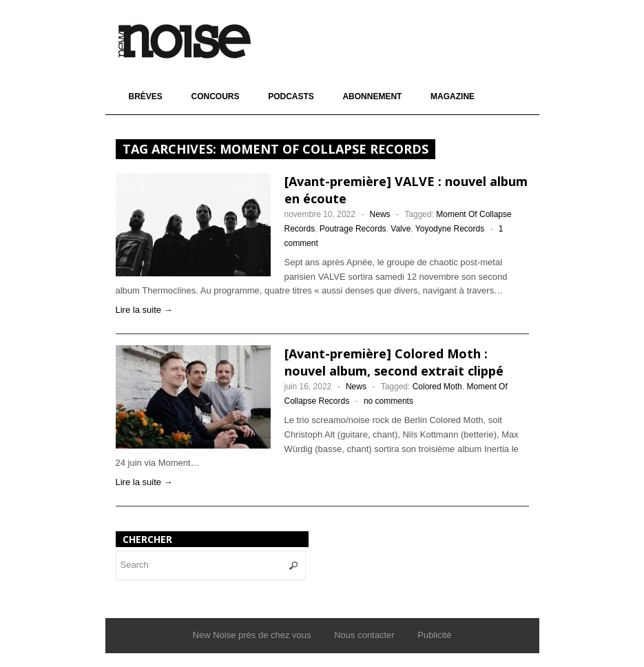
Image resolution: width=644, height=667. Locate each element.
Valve (401, 229)
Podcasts (291, 96)
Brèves (146, 96)
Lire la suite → (144, 310)
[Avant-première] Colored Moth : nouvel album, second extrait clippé (394, 362)
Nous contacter (364, 635)
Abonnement (372, 96)
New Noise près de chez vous (252, 635)
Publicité (434, 635)
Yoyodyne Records (450, 229)
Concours (215, 96)
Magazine (453, 96)
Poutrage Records (353, 229)
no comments (388, 401)
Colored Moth (437, 387)
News (380, 214)
